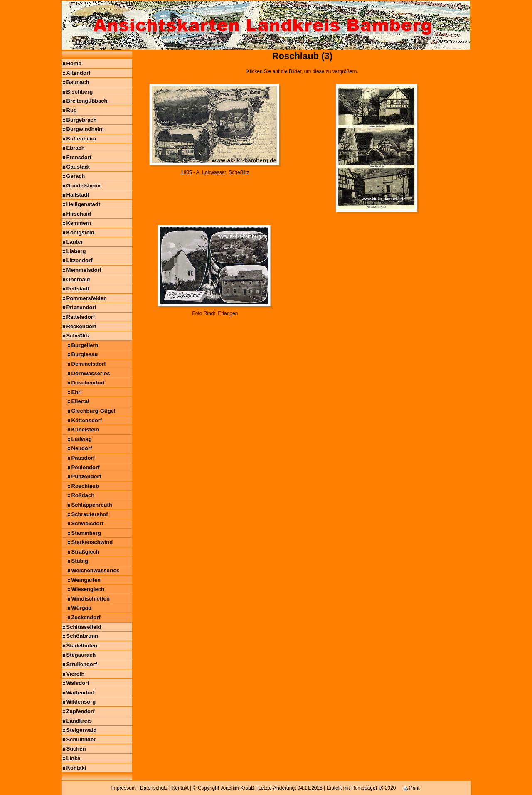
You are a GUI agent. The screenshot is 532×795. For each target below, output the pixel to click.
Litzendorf (80, 260)
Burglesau (85, 354)
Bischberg (80, 92)
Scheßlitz (78, 336)
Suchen (76, 749)
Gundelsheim (84, 186)
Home (74, 63)
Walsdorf (78, 683)
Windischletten (91, 599)
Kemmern (79, 223)
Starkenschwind (92, 542)
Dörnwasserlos (91, 373)
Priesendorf (81, 307)
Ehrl (77, 392)
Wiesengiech (88, 589)
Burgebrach (82, 120)
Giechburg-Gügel (94, 411)
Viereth (76, 674)
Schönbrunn (83, 636)
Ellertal (80, 401)
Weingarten (86, 580)
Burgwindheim (85, 129)
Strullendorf (82, 664)
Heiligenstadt (84, 204)
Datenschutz (154, 788)
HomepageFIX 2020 (373, 788)
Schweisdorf (87, 523)
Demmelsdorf (89, 364)
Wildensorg (81, 702)
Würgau (81, 608)
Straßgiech (85, 552)
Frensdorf (79, 157)
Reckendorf (81, 326)
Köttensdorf (87, 420)
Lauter (75, 242)
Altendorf (79, 73)
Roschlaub (85, 486)
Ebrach (76, 148)
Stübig (80, 561)
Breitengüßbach (87, 101)
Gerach (76, 176)
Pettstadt (78, 289)
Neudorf (82, 448)
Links (74, 758)
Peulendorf (86, 467)
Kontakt (76, 768)
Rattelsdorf (81, 317)
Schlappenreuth (92, 505)
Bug (72, 110)
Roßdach (83, 495)
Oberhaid (78, 279)
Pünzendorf (86, 476)
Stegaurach (81, 655)
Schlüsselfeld (84, 627)
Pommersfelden (87, 298)
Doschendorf (88, 383)
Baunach (78, 82)
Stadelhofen (82, 646)
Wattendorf (81, 693)
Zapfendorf (81, 711)
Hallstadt (78, 195)
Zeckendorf (86, 617)
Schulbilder (81, 740)
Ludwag (82, 439)
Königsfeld (80, 233)
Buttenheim (81, 139)
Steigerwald (82, 730)
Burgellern (85, 345)
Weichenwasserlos (96, 570)
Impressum (124, 788)
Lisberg (76, 251)
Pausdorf (83, 458)
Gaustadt (78, 167)
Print (411, 788)
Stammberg (86, 533)
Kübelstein (85, 429)
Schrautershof (90, 514)
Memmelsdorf (84, 270)
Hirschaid (79, 214)
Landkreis (79, 721)
